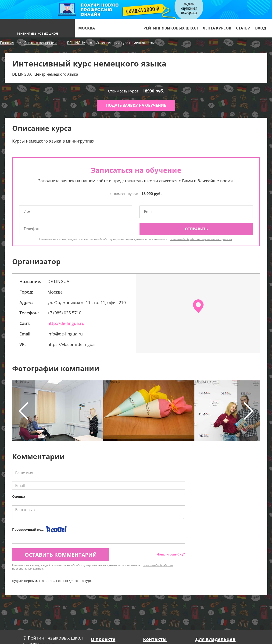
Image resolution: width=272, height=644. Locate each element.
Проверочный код (28, 529)
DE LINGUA (76, 43)
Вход (261, 28)
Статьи (243, 28)
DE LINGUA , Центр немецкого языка (45, 74)
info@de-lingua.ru (65, 334)
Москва (89, 28)
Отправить (196, 229)
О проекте (103, 639)
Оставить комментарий (61, 555)
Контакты (155, 639)
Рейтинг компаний (41, 43)
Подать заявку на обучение (136, 105)
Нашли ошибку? (171, 554)
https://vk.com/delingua (71, 344)
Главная (7, 43)
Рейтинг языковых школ (171, 28)
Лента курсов (217, 28)
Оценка (19, 496)
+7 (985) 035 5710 (64, 313)
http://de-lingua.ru (66, 323)
